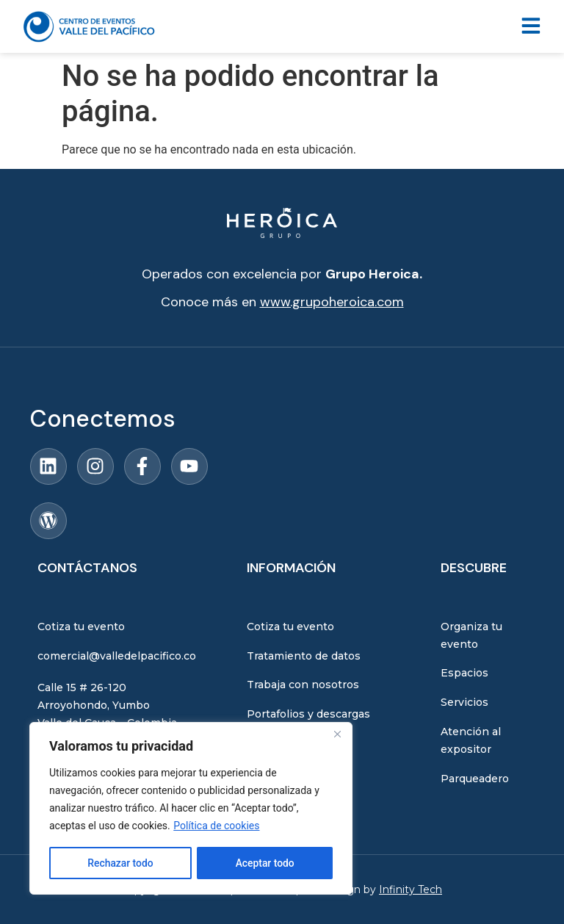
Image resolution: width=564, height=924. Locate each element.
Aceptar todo (265, 863)
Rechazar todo (120, 863)
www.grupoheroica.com (332, 302)
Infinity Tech (411, 889)
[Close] (337, 735)
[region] (191, 809)
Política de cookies (216, 826)
